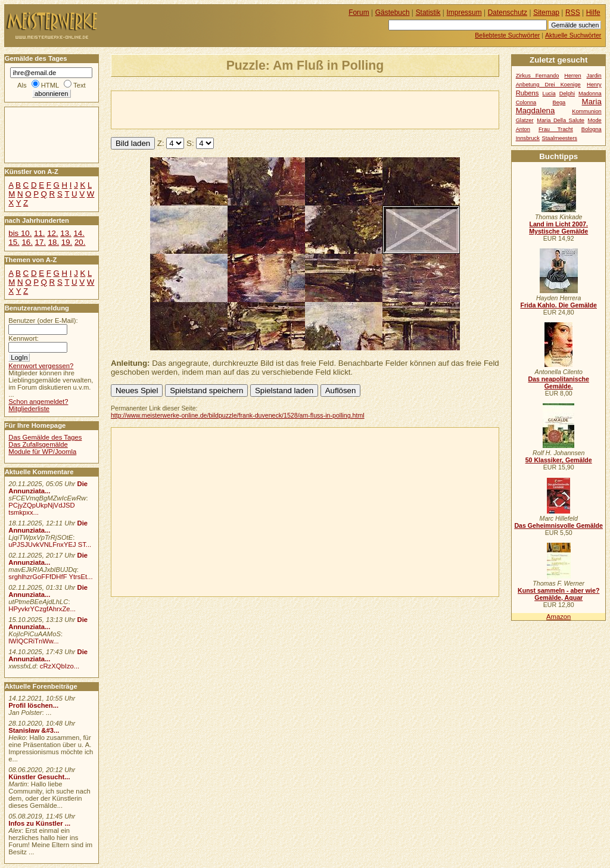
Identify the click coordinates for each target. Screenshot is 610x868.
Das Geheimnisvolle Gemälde (558, 525)
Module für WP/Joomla (42, 452)
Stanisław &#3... (34, 730)
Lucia (549, 94)
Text (80, 85)
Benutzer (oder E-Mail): (43, 321)
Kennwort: (24, 338)
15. (14, 242)
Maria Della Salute (561, 120)
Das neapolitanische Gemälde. (558, 382)
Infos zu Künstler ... (39, 823)
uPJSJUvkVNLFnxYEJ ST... (50, 545)
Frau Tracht (556, 129)
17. (41, 242)
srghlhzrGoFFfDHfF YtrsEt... (50, 577)
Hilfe (593, 13)
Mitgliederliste (29, 409)
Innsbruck (528, 138)
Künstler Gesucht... (39, 777)
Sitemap (546, 13)
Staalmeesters (560, 138)
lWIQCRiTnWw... (34, 641)
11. (39, 233)
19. (67, 242)
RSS (573, 13)
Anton (523, 129)
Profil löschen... (33, 705)
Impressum (464, 13)
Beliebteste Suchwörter (507, 35)
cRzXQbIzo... (60, 666)
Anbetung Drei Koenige (548, 85)
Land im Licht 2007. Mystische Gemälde (558, 228)
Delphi (567, 94)
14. (79, 233)
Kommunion (587, 111)
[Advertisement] (251, 109)
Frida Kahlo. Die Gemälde (558, 305)
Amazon (558, 617)
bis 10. (20, 233)
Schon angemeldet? (38, 402)
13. (66, 233)
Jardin (594, 76)
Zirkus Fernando (538, 76)
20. (80, 242)
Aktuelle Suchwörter (573, 35)
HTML (50, 85)
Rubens (527, 93)
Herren (572, 76)
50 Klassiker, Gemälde (559, 460)
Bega (559, 102)
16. (27, 242)
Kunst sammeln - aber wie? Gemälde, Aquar (558, 594)
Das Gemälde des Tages (45, 437)
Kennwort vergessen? (41, 366)
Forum (359, 13)
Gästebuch (393, 13)
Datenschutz (508, 13)
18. (54, 242)
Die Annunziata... (48, 487)
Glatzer (525, 120)
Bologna (592, 129)
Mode (595, 120)
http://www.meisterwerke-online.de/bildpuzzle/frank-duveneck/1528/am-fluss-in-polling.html (238, 415)
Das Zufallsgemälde (38, 444)
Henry (594, 85)
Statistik (428, 13)
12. (52, 233)
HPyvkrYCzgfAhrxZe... (42, 609)
